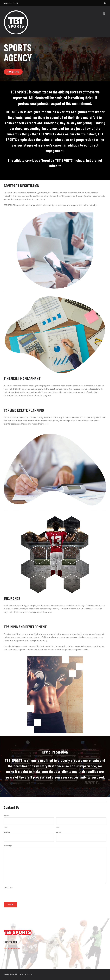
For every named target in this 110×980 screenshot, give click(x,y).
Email (63, 833)
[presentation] (23, 894)
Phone (11, 833)
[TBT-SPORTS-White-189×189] (16, 11)
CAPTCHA (8, 887)
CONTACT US (8, 3)
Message (8, 845)
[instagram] (105, 3)
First (6, 827)
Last (58, 827)
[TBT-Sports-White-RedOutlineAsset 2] (18, 931)
